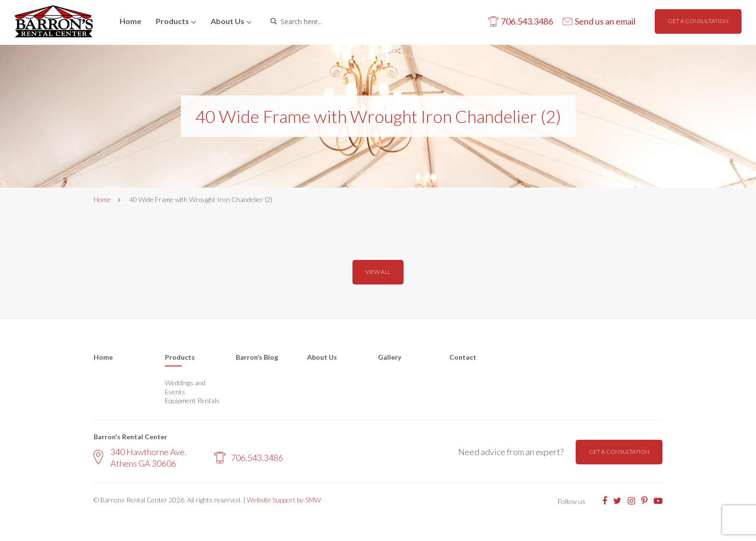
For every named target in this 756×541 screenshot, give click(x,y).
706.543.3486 (249, 458)
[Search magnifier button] (273, 21)
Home (130, 21)
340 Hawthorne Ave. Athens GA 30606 (140, 457)
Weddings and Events (185, 387)
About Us (322, 357)
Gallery (390, 357)
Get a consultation (698, 21)
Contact (463, 357)
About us (228, 21)
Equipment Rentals (192, 400)
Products (172, 21)
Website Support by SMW (284, 500)
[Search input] (322, 21)
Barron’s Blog (257, 357)
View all (378, 272)
